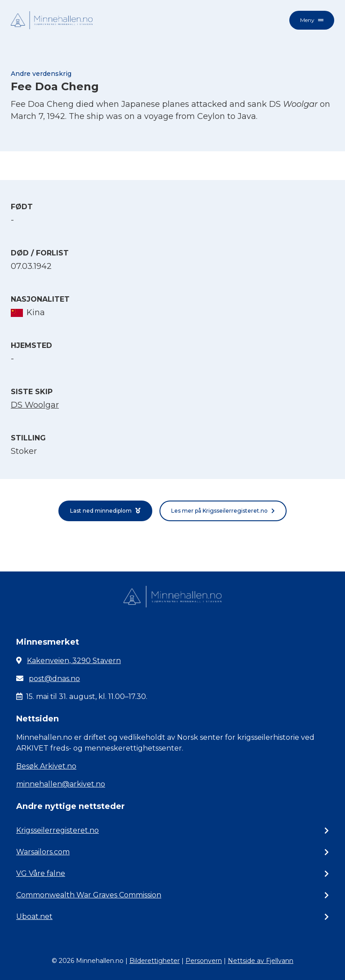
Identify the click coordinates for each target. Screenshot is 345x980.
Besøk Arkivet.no (46, 766)
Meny (312, 20)
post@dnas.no (54, 679)
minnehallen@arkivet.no (61, 784)
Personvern (204, 961)
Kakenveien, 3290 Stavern (74, 661)
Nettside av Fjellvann (261, 961)
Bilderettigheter (155, 961)
